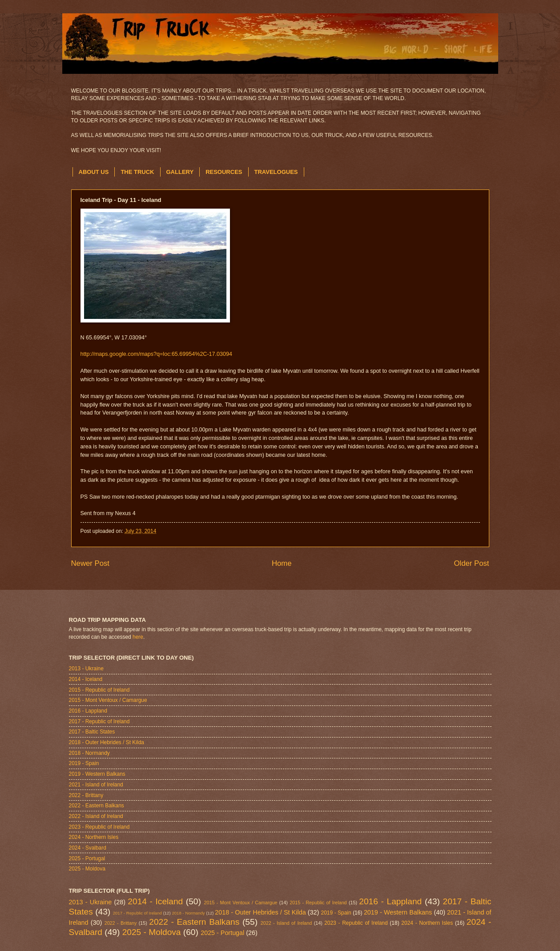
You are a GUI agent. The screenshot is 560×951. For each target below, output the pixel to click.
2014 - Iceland (86, 679)
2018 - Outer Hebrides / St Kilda (107, 742)
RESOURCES (224, 172)
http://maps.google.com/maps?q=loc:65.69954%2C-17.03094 (156, 354)
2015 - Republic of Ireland (99, 690)
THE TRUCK (137, 172)
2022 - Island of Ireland (96, 816)
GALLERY (180, 172)
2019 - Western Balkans (97, 774)
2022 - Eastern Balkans (97, 806)
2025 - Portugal (87, 858)
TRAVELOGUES (276, 172)
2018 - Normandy (89, 753)
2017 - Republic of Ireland (99, 721)
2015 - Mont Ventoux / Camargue (108, 700)
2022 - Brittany (86, 795)
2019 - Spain (84, 763)
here (138, 637)
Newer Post (91, 563)
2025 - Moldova (87, 869)
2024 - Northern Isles (94, 837)
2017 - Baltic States (92, 732)
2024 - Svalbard (88, 848)
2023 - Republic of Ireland (99, 827)
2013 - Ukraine (86, 669)
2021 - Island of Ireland (96, 785)
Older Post (471, 563)
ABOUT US (94, 172)
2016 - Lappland (88, 711)
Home (282, 563)
